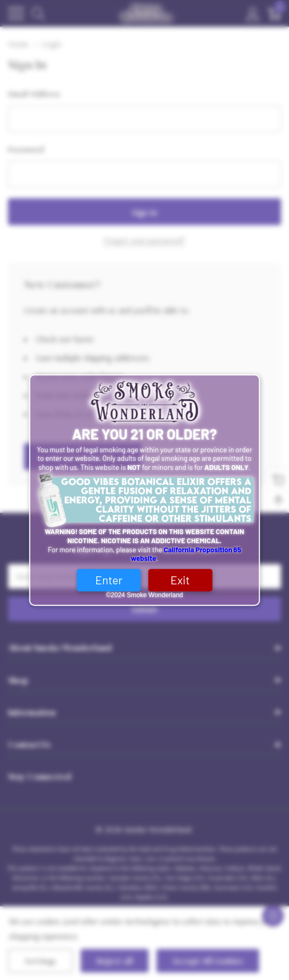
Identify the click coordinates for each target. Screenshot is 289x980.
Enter (109, 580)
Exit (180, 580)
